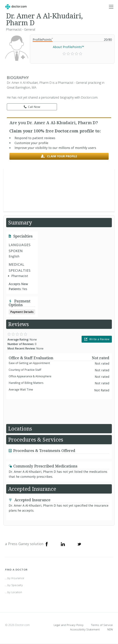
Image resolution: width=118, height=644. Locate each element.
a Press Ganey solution (24, 544)
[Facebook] (47, 544)
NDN (110, 629)
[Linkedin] (63, 544)
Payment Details (22, 312)
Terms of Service (102, 625)
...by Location (14, 592)
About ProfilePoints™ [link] (68, 47)
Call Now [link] (32, 107)
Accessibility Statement (85, 629)
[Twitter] (79, 544)
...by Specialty (14, 585)
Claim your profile (59, 156)
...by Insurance (15, 578)
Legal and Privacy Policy (69, 625)
